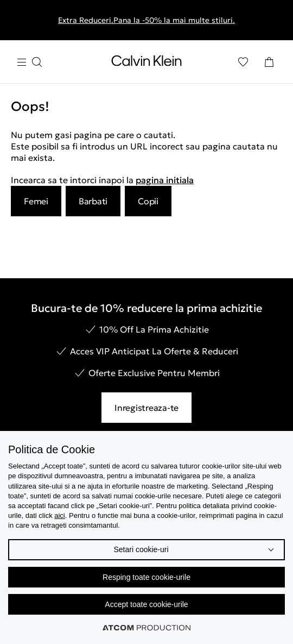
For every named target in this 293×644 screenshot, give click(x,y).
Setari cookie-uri (141, 549)
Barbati (93, 201)
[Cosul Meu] (269, 62)
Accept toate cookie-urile (146, 604)
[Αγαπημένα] (243, 62)
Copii (148, 201)
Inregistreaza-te (146, 408)
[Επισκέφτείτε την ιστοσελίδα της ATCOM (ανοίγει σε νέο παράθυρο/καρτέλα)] (146, 628)
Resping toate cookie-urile (146, 577)
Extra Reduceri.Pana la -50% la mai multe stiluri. (146, 20)
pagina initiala (165, 180)
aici (60, 515)
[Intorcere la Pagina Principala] (146, 63)
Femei (36, 201)
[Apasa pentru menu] (29, 62)
